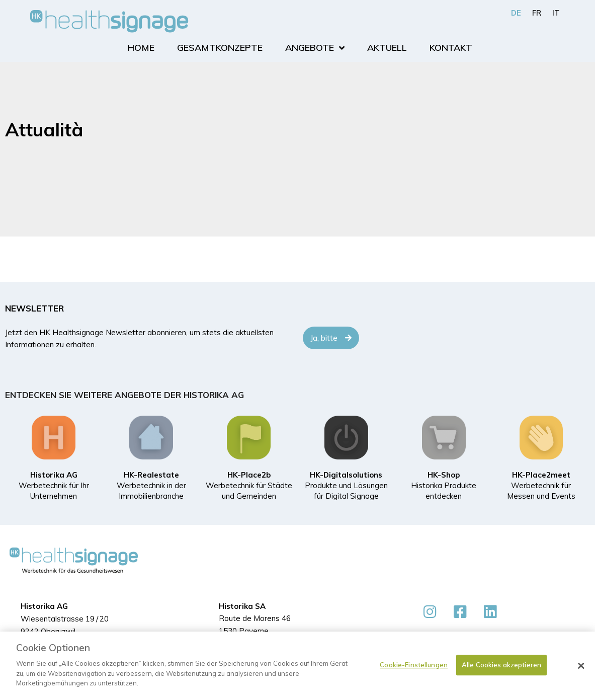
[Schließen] (581, 666)
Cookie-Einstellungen (414, 665)
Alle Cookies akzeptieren (501, 665)
